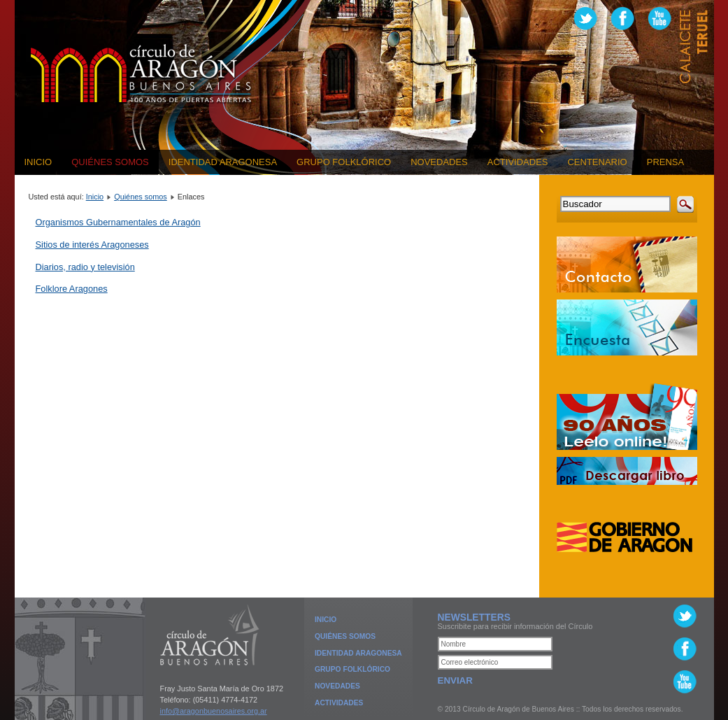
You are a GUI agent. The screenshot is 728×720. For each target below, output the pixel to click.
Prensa (665, 162)
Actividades (518, 162)
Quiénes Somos (345, 636)
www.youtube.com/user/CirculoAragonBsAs (660, 19)
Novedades (439, 162)
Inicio (38, 162)
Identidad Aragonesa (223, 162)
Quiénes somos (110, 162)
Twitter (586, 19)
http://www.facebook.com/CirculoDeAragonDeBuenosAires (685, 649)
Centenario (597, 162)
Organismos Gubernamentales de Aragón (118, 222)
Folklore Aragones (72, 289)
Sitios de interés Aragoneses (92, 245)
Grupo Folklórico (344, 162)
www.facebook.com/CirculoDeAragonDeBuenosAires (623, 19)
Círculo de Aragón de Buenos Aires (141, 75)
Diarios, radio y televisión (85, 267)
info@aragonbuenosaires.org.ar (214, 711)
